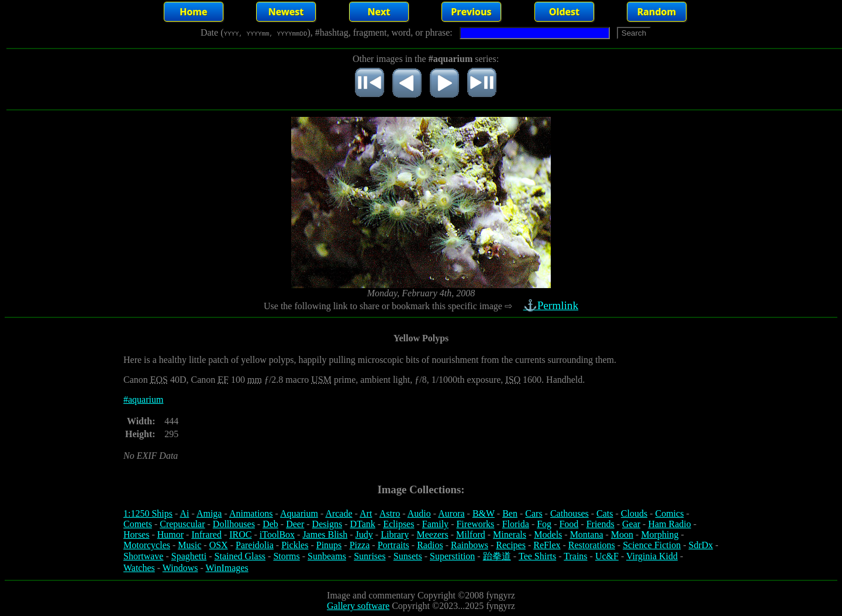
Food (569, 524)
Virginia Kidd (652, 556)
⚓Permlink (552, 305)
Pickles (295, 545)
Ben (510, 513)
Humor (170, 534)
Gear (631, 524)
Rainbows (470, 545)
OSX (219, 545)
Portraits (394, 545)
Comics (670, 513)
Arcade (339, 513)
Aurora (451, 513)
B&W (484, 513)
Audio (419, 513)
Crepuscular (182, 524)
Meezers (432, 534)
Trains (575, 556)
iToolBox (277, 534)
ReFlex (547, 545)
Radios (430, 545)
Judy (364, 534)
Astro (390, 513)
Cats (605, 513)
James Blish (325, 534)
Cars (534, 513)
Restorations (592, 545)
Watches (139, 568)
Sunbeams (327, 556)
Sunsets (408, 556)
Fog (544, 524)
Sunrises (370, 556)
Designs (327, 524)
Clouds (634, 513)
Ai (184, 513)
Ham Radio (669, 524)
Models (548, 534)
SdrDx (701, 545)
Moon (622, 534)
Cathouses (570, 513)
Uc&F (607, 556)
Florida (516, 524)
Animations (251, 513)
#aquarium (143, 399)
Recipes (511, 545)
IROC (240, 534)
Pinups (329, 545)
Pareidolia (255, 545)
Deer (295, 524)
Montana (587, 534)
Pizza (360, 545)
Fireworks (475, 524)
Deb (270, 524)
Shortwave (143, 556)
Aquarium (299, 513)
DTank (362, 524)
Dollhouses (234, 524)
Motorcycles (147, 545)
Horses (136, 534)
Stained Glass (240, 556)
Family (435, 524)
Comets (138, 524)
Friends (601, 524)
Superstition (452, 556)
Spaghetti (189, 556)
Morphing (660, 534)
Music (189, 545)
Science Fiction (652, 545)
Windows (180, 568)
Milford (471, 534)
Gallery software (358, 606)
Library (395, 534)
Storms (286, 556)
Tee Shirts (537, 556)
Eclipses (398, 524)
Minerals (510, 534)
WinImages (227, 568)
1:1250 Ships (148, 513)
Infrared (206, 534)
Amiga (209, 513)
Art (366, 513)
